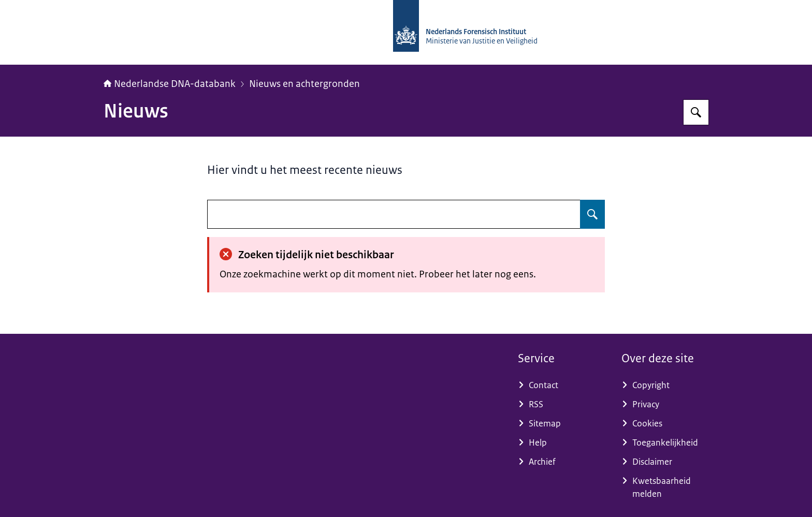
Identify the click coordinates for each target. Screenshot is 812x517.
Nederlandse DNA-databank (170, 84)
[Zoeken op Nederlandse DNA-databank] (696, 112)
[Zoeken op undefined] (592, 214)
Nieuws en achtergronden (304, 84)
